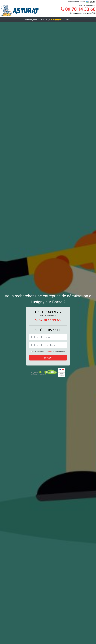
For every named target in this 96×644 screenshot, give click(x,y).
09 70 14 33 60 (78, 9)
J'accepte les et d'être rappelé (49, 351)
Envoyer (48, 358)
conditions (48, 351)
